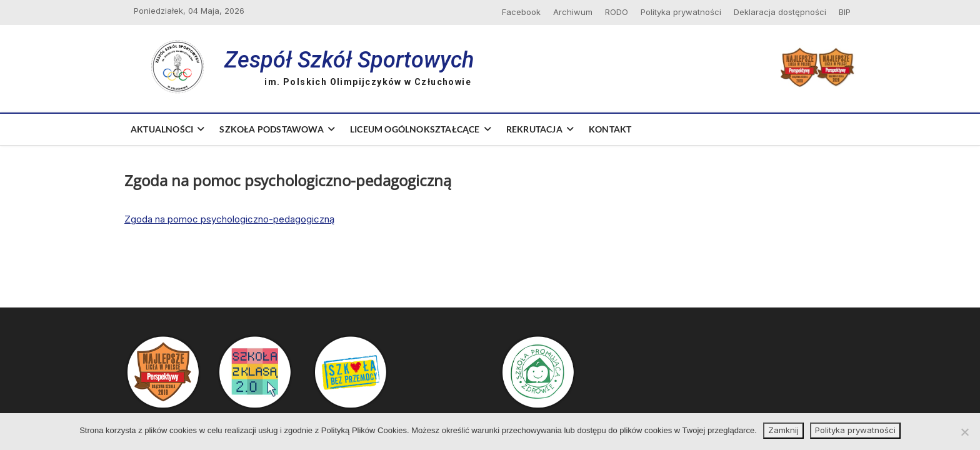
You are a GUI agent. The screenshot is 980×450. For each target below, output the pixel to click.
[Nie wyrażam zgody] (964, 432)
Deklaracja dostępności (780, 12)
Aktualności (162, 129)
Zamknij (783, 430)
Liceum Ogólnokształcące (415, 129)
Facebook (521, 12)
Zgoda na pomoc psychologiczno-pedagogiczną (229, 219)
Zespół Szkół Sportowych (349, 60)
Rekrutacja (534, 129)
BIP (845, 12)
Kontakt (610, 129)
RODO (617, 12)
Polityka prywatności (681, 12)
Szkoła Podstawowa (271, 129)
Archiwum (573, 12)
